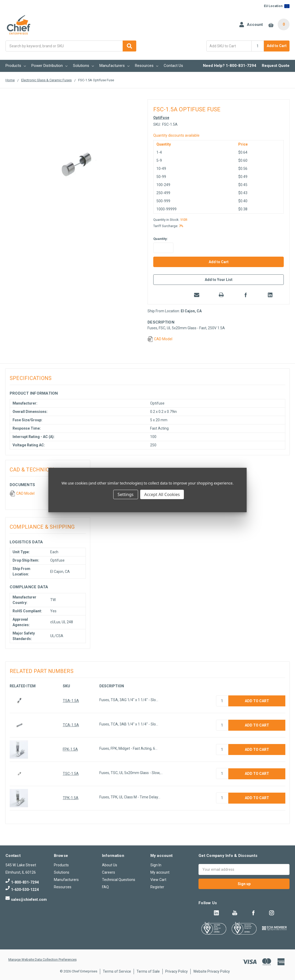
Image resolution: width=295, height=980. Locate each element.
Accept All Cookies (162, 494)
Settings (126, 494)
